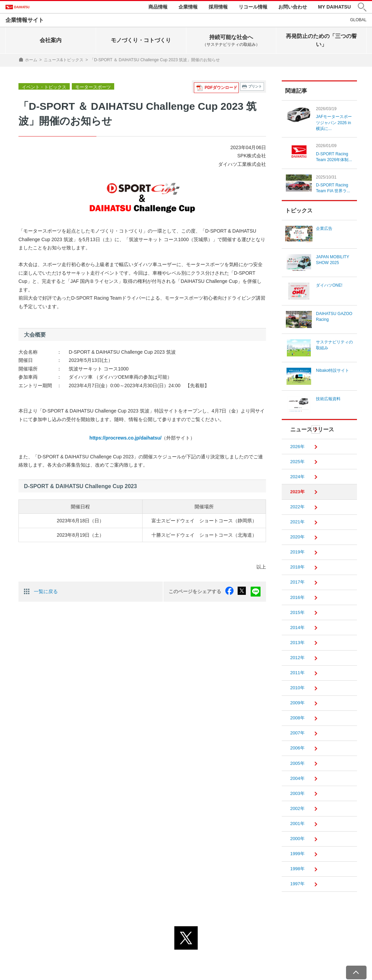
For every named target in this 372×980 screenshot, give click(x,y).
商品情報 (158, 8)
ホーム (31, 62)
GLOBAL (358, 22)
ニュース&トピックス (64, 62)
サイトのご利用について (214, 962)
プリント (255, 88)
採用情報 (218, 8)
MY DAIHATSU (334, 8)
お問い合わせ (293, 8)
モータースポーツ (88, 88)
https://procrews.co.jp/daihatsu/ (126, 440)
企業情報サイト (25, 22)
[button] (362, 8)
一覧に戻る (46, 592)
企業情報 (188, 8)
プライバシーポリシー (156, 962)
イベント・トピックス (42, 88)
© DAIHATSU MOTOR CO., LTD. (186, 971)
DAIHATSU (28, 8)
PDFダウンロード (223, 88)
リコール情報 (253, 8)
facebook (232, 592)
